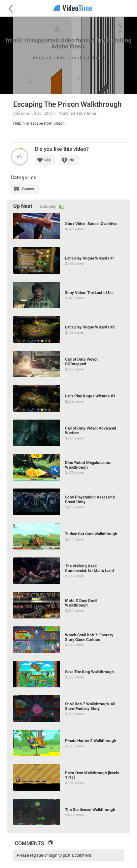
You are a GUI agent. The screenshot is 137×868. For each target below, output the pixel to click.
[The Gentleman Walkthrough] (68, 812)
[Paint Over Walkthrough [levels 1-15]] (68, 778)
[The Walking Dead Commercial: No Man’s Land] (68, 571)
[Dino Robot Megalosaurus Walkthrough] (68, 467)
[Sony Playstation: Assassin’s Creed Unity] (68, 502)
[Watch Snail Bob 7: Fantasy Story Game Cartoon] (68, 640)
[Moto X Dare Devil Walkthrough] (68, 605)
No (72, 160)
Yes (47, 160)
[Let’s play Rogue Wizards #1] (68, 260)
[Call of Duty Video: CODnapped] (68, 364)
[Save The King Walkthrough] (68, 674)
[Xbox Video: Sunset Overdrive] (68, 226)
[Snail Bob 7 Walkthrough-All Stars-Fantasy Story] (68, 709)
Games (28, 189)
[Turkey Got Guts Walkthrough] (68, 536)
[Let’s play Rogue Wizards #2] (68, 329)
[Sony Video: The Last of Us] (68, 295)
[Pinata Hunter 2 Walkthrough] (68, 743)
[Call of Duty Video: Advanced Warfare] (68, 433)
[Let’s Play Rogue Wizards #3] (68, 398)
